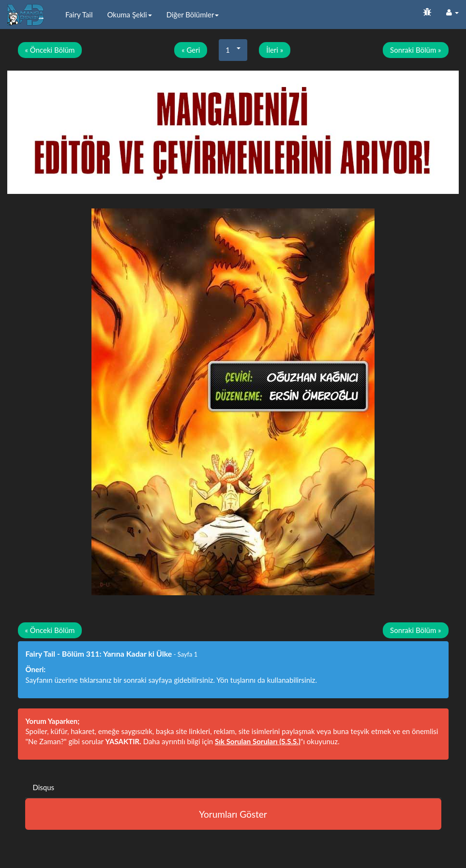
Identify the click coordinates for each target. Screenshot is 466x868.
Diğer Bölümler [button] (193, 15)
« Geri (191, 50)
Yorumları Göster (233, 814)
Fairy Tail (79, 15)
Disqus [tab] (44, 787)
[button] (452, 12)
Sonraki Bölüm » (415, 50)
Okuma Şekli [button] (129, 15)
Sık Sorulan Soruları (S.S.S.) (258, 741)
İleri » (275, 50)
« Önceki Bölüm (50, 50)
